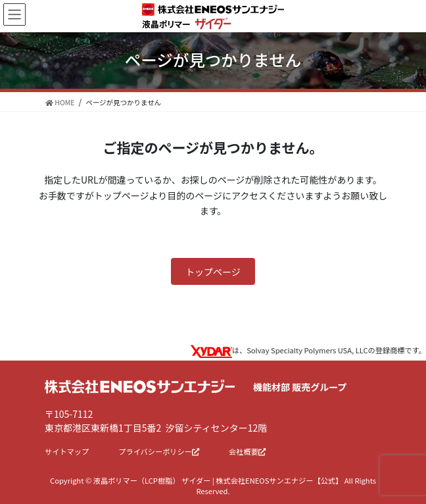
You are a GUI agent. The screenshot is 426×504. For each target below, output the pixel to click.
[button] (213, 271)
